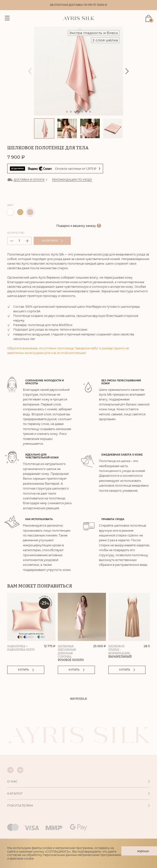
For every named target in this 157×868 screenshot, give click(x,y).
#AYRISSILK (79, 699)
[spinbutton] (19, 241)
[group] (78, 72)
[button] (127, 72)
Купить (27, 670)
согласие (14, 855)
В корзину (53, 241)
